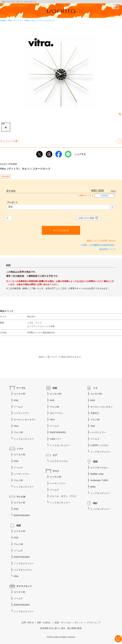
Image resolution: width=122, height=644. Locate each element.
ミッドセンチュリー (24, 439)
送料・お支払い (44, 623)
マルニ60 (18, 432)
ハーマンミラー (22, 413)
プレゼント (12, 202)
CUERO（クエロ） (100, 445)
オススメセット (24, 586)
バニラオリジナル (59, 461)
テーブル (21, 388)
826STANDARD (22, 515)
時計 (27, 20)
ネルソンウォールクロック (43, 20)
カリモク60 (19, 394)
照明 (95, 462)
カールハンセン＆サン (25, 420)
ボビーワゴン (57, 413)
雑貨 (19, 525)
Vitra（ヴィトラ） (16, 20)
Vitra (16, 426)
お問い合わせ (28, 623)
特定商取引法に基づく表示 (53, 628)
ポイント (79, 623)
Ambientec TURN (99, 480)
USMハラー (56, 439)
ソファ (20, 449)
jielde (93, 487)
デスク (56, 471)
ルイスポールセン (99, 468)
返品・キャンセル (63, 623)
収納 (55, 388)
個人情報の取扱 (74, 628)
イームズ (18, 407)
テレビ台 (21, 497)
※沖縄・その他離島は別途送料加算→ (98, 245)
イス (95, 388)
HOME (3, 20)
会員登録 (104, 196)
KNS (16, 400)
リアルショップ (93, 623)
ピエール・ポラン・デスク (63, 496)
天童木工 (95, 413)
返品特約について (108, 249)
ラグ (55, 455)
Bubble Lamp (97, 474)
